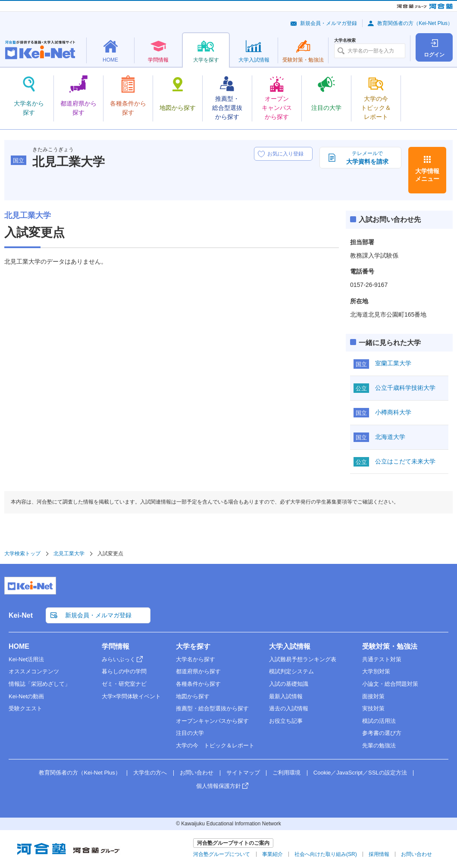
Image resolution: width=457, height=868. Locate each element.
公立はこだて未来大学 (405, 461)
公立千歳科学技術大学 (405, 388)
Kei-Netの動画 (26, 696)
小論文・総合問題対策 (390, 684)
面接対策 (373, 696)
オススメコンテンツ (34, 671)
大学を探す (193, 646)
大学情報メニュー (427, 175)
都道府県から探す (198, 671)
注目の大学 (190, 733)
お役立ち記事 (286, 721)
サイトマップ (243, 773)
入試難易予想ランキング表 (303, 659)
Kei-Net (21, 615)
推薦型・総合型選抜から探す (212, 708)
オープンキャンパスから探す (212, 721)
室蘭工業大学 (393, 363)
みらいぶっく (119, 659)
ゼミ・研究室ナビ (124, 684)
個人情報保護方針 (219, 786)
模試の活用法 (379, 721)
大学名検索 (345, 40)
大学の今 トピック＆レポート (215, 745)
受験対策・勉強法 (390, 646)
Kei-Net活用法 (26, 659)
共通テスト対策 (382, 659)
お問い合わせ (197, 773)
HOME (19, 646)
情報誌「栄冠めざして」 (39, 684)
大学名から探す (196, 659)
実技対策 (373, 708)
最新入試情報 (286, 696)
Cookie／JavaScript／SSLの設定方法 (360, 773)
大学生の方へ (150, 773)
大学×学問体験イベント (131, 696)
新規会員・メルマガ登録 (329, 23)
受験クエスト (25, 708)
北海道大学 (390, 437)
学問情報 (116, 646)
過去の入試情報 (289, 708)
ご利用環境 (286, 773)
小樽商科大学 (393, 412)
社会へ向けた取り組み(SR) (326, 854)
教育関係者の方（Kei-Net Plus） (415, 23)
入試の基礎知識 (289, 684)
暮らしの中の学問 (124, 671)
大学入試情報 (290, 646)
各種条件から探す (198, 684)
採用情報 (379, 854)
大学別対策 (376, 671)
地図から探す (193, 696)
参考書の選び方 (382, 733)
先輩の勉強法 (379, 745)
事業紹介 (272, 854)
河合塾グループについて (222, 854)
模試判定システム (291, 671)
